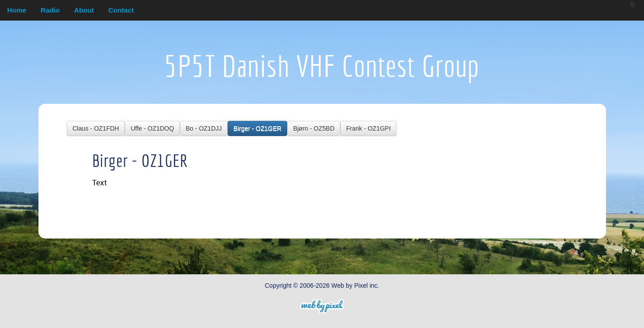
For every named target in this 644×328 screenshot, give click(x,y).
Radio (50, 10)
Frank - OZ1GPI (369, 128)
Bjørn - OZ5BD (314, 128)
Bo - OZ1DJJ (204, 128)
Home (17, 10)
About (84, 10)
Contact (121, 10)
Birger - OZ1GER (257, 128)
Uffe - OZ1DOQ (152, 128)
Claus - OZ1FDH (96, 128)
